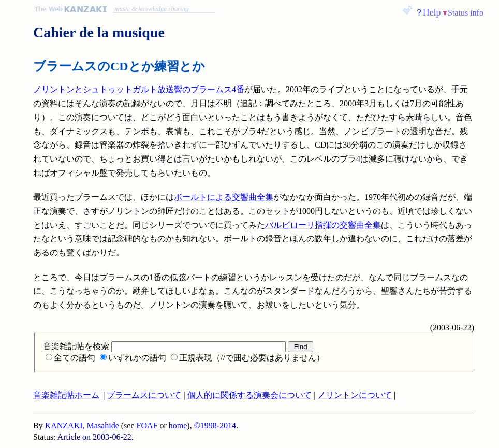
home (178, 425)
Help (432, 12)
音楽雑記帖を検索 (164, 346)
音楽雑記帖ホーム (66, 395)
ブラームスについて (144, 395)
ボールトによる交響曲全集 (224, 197)
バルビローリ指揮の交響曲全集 (323, 225)
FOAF (147, 425)
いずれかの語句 (133, 358)
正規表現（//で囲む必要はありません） (248, 358)
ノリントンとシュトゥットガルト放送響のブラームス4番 (139, 89)
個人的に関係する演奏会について (250, 395)
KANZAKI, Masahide (82, 425)
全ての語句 (70, 358)
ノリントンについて (355, 395)
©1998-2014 (215, 425)
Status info (466, 13)
